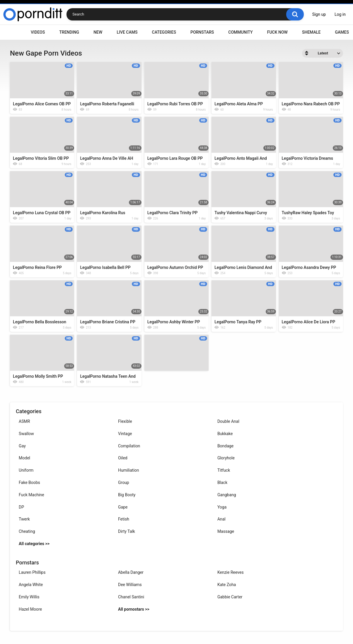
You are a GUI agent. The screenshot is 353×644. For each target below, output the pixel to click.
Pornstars (202, 32)
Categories (164, 32)
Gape (123, 507)
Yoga (222, 507)
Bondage (225, 446)
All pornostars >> (134, 609)
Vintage (125, 434)
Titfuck (224, 470)
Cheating (27, 531)
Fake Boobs (29, 482)
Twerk (24, 519)
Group (124, 482)
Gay (22, 446)
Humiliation (129, 470)
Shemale (311, 32)
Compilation (129, 446)
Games (342, 32)
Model (24, 458)
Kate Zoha (227, 585)
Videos (38, 32)
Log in (340, 14)
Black (222, 482)
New (98, 32)
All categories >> (34, 544)
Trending (69, 32)
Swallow (26, 434)
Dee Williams (130, 585)
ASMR (24, 421)
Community (240, 32)
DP (21, 507)
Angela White (31, 585)
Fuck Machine (31, 495)
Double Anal (228, 421)
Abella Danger (131, 572)
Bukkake (225, 434)
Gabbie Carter (230, 597)
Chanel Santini (131, 597)
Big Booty (127, 495)
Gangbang (227, 495)
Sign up (319, 14)
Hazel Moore (30, 609)
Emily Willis (29, 597)
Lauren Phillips (32, 572)
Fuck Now (277, 32)
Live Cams (127, 32)
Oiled (123, 458)
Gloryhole (226, 458)
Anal (221, 519)
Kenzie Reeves (231, 572)
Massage (226, 531)
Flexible (125, 421)
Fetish (124, 519)
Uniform (26, 470)
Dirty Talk (127, 531)
